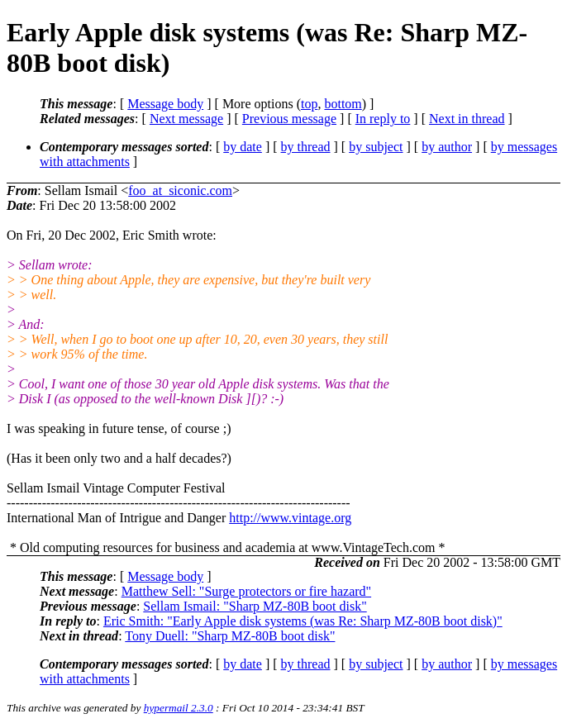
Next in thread (467, 119)
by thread (306, 147)
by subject (376, 147)
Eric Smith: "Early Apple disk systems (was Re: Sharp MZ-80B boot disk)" (303, 621)
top (309, 104)
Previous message (289, 119)
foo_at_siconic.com (180, 190)
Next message (186, 119)
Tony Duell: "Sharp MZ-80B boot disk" (230, 636)
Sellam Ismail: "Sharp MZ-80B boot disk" (255, 606)
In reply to (383, 119)
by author (447, 147)
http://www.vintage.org (290, 518)
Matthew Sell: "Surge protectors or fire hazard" (246, 591)
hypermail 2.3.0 (179, 708)
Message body (165, 104)
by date (243, 147)
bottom (343, 104)
